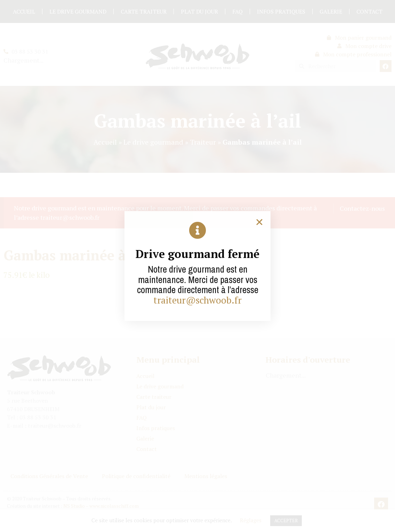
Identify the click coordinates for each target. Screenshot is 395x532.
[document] (197, 266)
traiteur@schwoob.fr (197, 300)
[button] (259, 222)
